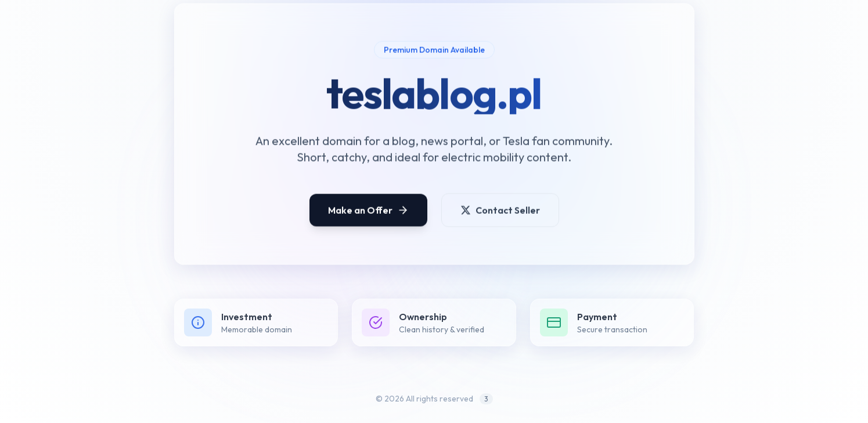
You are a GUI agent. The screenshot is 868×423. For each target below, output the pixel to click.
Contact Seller (500, 213)
